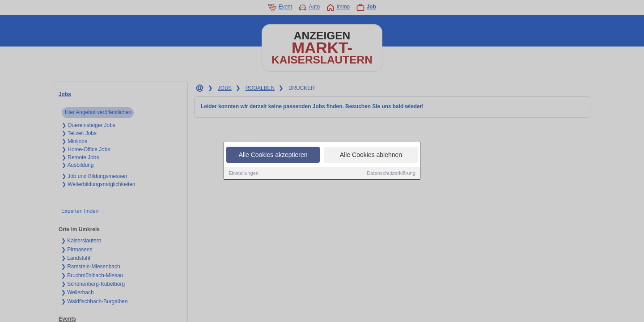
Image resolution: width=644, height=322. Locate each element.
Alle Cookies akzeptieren (273, 155)
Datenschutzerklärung (391, 174)
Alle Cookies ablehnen (371, 155)
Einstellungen (244, 174)
